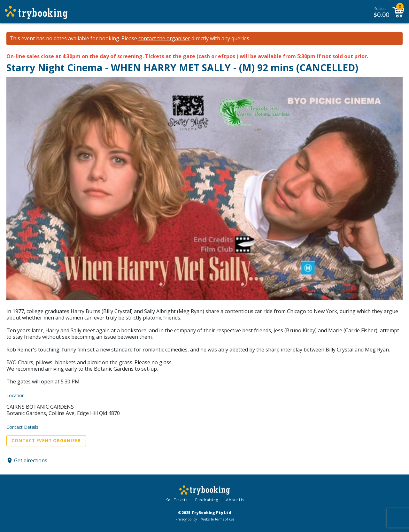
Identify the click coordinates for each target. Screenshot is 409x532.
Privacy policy (186, 519)
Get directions (31, 460)
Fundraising (207, 500)
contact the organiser (164, 39)
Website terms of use (218, 519)
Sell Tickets (177, 500)
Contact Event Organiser (46, 441)
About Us (235, 500)
